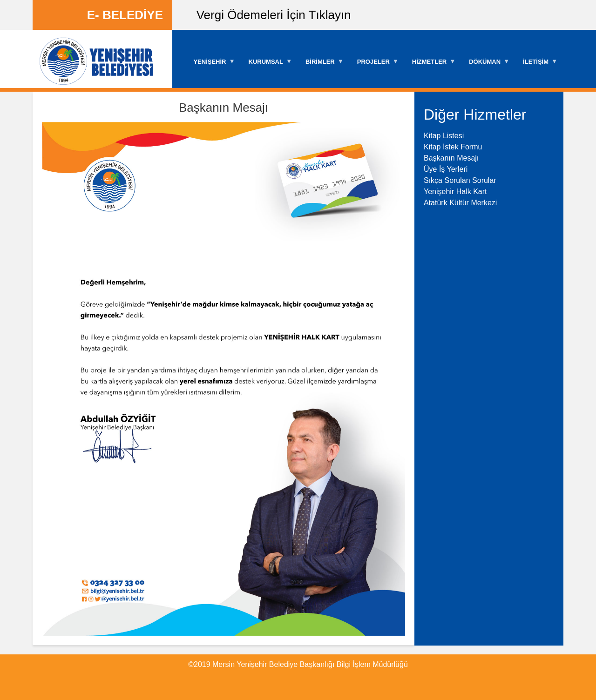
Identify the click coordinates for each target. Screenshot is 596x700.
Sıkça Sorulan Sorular (460, 180)
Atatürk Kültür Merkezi (460, 203)
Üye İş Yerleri (446, 169)
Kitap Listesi (444, 136)
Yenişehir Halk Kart (455, 192)
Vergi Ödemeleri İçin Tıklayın (274, 15)
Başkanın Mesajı (451, 158)
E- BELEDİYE (125, 15)
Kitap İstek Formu (453, 147)
